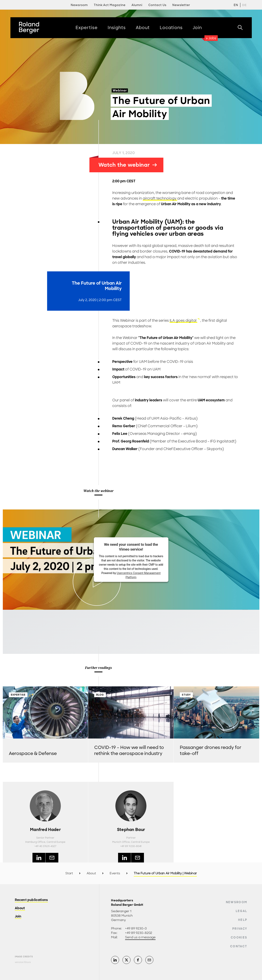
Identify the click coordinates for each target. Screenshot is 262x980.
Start (69, 873)
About (91, 873)
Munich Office (121, 842)
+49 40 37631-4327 (45, 846)
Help (243, 920)
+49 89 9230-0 (136, 928)
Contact (239, 946)
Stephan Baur (131, 830)
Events (115, 873)
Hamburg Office (35, 842)
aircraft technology (160, 198)
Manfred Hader (45, 830)
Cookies (239, 937)
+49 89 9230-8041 (131, 846)
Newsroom (237, 902)
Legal (242, 911)
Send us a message (140, 937)
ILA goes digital (183, 321)
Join (18, 917)
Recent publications (31, 900)
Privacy (240, 929)
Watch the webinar (128, 165)
